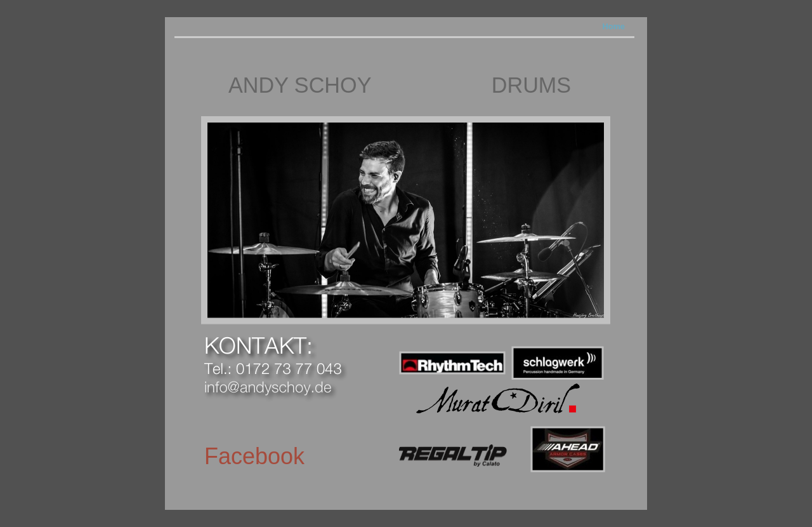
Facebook (254, 456)
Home (613, 26)
